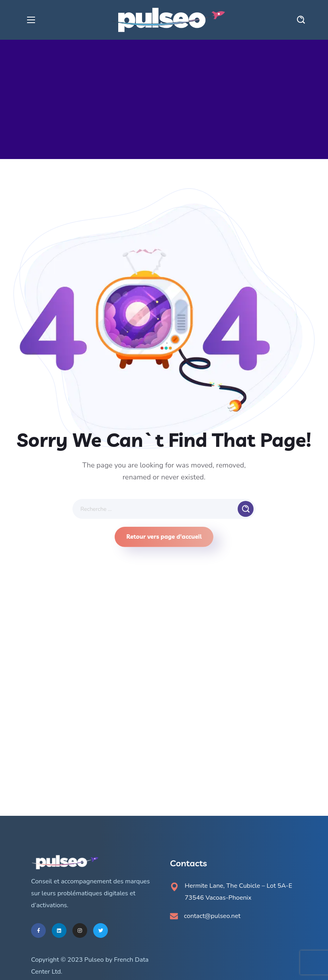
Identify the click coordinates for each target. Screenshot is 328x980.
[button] (301, 20)
